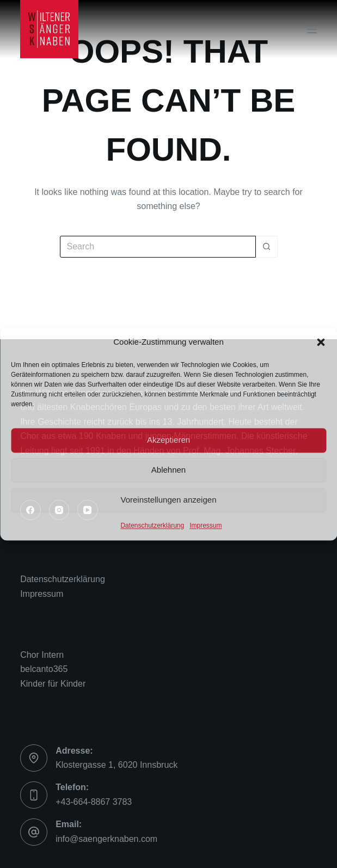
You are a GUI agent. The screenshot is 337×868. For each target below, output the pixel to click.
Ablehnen (168, 470)
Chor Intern (42, 655)
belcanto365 (44, 669)
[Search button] (267, 247)
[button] (321, 343)
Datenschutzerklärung (152, 525)
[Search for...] (158, 247)
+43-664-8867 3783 (94, 802)
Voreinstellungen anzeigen (169, 500)
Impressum (206, 525)
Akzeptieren (168, 440)
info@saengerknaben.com (106, 839)
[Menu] (312, 29)
